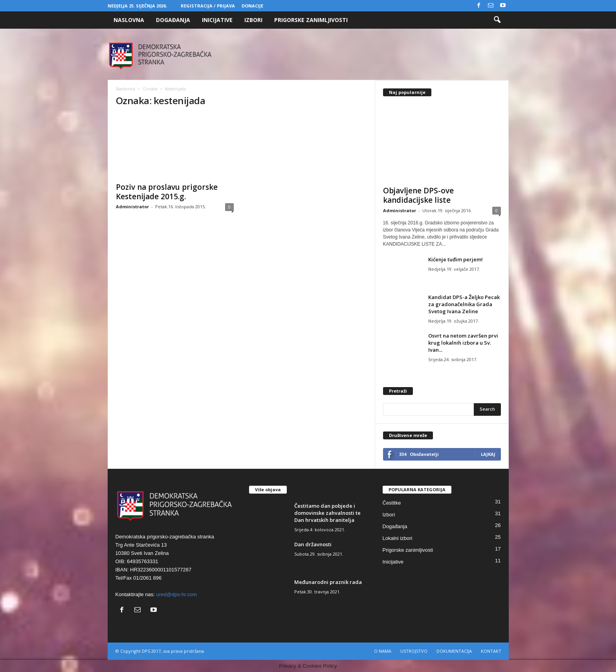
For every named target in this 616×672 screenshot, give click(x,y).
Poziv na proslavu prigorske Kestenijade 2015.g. (167, 192)
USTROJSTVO (414, 651)
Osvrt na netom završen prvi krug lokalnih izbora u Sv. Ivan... (463, 343)
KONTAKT (491, 651)
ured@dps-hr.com (177, 594)
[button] (497, 20)
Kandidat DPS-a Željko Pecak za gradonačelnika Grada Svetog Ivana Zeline (464, 304)
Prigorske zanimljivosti (311, 20)
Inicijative (217, 20)
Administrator (132, 207)
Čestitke (392, 503)
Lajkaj (488, 454)
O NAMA (383, 651)
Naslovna (129, 20)
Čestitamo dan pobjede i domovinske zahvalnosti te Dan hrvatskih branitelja (327, 513)
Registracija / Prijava (208, 6)
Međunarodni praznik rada (328, 582)
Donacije (252, 6)
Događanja (173, 20)
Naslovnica (126, 89)
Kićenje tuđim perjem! (456, 259)
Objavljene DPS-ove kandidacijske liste (418, 195)
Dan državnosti (313, 544)
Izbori (253, 20)
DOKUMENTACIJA (454, 651)
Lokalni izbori (398, 538)
